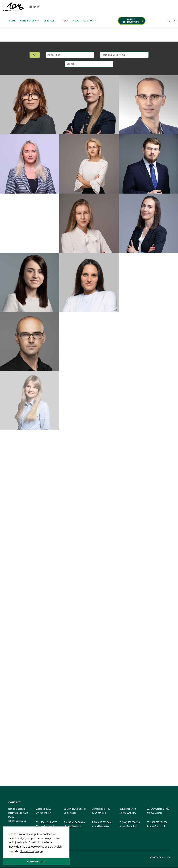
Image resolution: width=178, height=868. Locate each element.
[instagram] (39, 7)
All (35, 55)
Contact (89, 21)
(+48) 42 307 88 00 (75, 822)
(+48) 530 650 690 (131, 822)
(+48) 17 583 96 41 (103, 822)
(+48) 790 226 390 (159, 822)
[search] (168, 21)
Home (12, 21)
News (76, 21)
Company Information (160, 857)
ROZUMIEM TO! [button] (36, 862)
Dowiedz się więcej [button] (32, 851)
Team (65, 21)
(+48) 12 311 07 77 (48, 822)
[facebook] (31, 7)
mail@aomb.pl (46, 826)
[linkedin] (35, 7)
